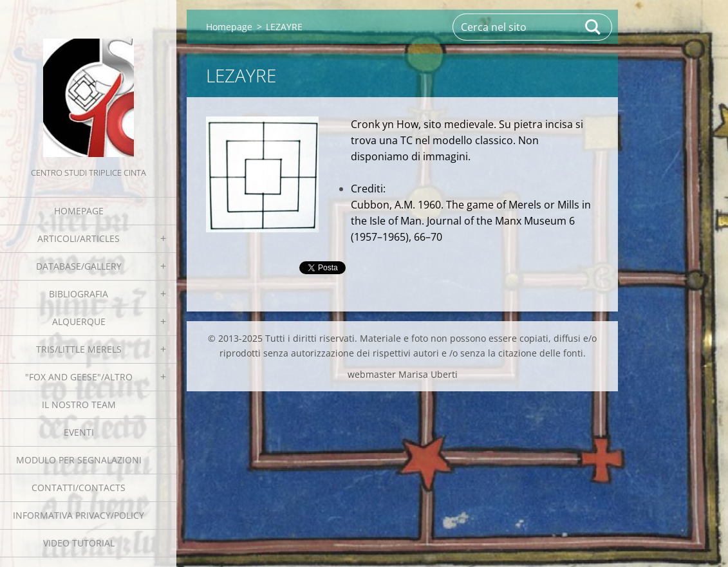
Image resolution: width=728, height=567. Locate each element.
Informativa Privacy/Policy (79, 515)
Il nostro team (79, 404)
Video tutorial (79, 543)
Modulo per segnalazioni (79, 460)
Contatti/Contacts (79, 488)
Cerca (593, 27)
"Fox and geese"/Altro (79, 377)
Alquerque (79, 321)
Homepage (79, 211)
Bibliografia (79, 294)
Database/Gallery (79, 266)
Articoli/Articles (79, 238)
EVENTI (79, 432)
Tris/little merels (79, 349)
